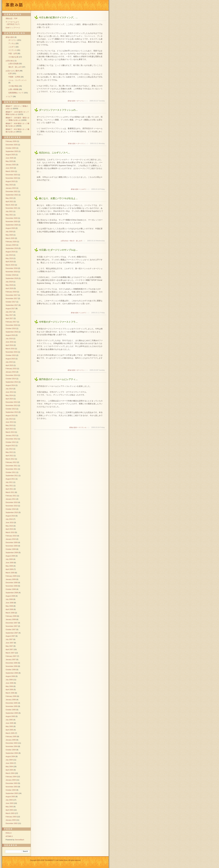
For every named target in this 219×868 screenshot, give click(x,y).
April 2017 (9, 318)
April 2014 (9, 399)
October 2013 (11, 409)
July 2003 (9, 800)
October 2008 (11, 589)
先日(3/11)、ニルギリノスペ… (54, 153)
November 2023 (12, 178)
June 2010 (10, 522)
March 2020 (10, 238)
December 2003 (12, 783)
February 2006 (11, 696)
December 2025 (12, 145)
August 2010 (10, 516)
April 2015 (9, 365)
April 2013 (9, 429)
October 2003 (11, 790)
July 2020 (9, 232)
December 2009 (12, 542)
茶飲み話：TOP (11, 18)
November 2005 (12, 706)
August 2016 (10, 335)
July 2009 (9, 559)
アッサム (12, 43)
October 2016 (11, 328)
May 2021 (9, 215)
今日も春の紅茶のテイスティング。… (58, 17)
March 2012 (10, 459)
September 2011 (12, 476)
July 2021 (9, 211)
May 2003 (9, 807)
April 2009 (9, 569)
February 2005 (11, 736)
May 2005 (9, 726)
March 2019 (10, 265)
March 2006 (10, 693)
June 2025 (10, 158)
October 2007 (11, 629)
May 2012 (9, 452)
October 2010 (11, 509)
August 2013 (10, 415)
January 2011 (11, 499)
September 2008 (12, 593)
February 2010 (11, 536)
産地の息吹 (10, 37)
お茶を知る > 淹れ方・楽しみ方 (71, 241)
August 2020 (10, 228)
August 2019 (10, 252)
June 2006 (10, 683)
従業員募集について (16, 93)
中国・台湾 (13, 53)
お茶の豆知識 (13, 64)
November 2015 (12, 352)
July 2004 (9, 760)
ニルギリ (12, 47)
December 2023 (12, 175)
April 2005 (9, 730)
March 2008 (10, 613)
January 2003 (11, 820)
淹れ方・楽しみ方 (15, 67)
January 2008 (11, 619)
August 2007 (10, 636)
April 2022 (9, 201)
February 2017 (11, 322)
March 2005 (10, 733)
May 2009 (9, 566)
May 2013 (9, 425)
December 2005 (12, 703)
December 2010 (12, 502)
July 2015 (9, 362)
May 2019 (9, 258)
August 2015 (10, 359)
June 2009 (10, 563)
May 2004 (9, 766)
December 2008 (12, 583)
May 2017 (9, 315)
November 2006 (12, 666)
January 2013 (11, 435)
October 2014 (11, 379)
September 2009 (12, 553)
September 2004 (12, 753)
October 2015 (11, 355)
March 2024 (10, 171)
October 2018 (11, 275)
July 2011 (9, 482)
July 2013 (9, 419)
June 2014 (10, 392)
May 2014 (9, 395)
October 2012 (11, 442)
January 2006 (11, 700)
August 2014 (10, 385)
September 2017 (12, 305)
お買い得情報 (13, 89)
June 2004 (10, 763)
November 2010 (12, 506)
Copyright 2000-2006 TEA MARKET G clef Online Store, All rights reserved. (55, 860)
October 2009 (11, 549)
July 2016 (9, 339)
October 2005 (11, 710)
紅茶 (10, 73)
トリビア (9, 96)
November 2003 (12, 787)
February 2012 (11, 462)
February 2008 (11, 616)
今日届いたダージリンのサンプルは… (58, 250)
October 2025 (11, 148)
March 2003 (10, 813)
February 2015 (11, 369)
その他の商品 (13, 86)
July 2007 (9, 639)
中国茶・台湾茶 (14, 77)
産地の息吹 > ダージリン (76, 101)
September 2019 (12, 248)
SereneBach (20, 840)
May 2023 (9, 185)
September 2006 (12, 673)
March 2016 (10, 349)
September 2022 (12, 195)
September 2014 (12, 382)
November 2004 (12, 746)
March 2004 (10, 773)
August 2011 (10, 479)
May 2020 (9, 235)
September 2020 (12, 225)
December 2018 (12, 268)
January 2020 (11, 245)
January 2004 (11, 780)
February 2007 (11, 656)
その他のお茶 (13, 57)
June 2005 (10, 723)
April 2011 (9, 489)
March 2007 (10, 653)
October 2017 (11, 302)
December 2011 (12, 466)
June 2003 (10, 803)
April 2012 (9, 456)
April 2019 (9, 262)
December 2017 (12, 295)
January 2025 (11, 165)
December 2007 (12, 623)
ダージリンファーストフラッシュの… (58, 110)
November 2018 (12, 272)
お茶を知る (10, 61)
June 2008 (10, 603)
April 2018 (9, 288)
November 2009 (12, 546)
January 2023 (11, 188)
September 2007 (12, 633)
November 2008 (12, 586)
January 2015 (11, 372)
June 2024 (10, 168)
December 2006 (12, 663)
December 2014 (12, 375)
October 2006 (11, 670)
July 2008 (9, 599)
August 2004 (10, 756)
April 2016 (9, 345)
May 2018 (9, 285)
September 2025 (12, 151)
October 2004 (11, 750)
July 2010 (9, 519)
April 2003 (9, 810)
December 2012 (12, 439)
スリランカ (13, 50)
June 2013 (10, 422)
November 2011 (12, 469)
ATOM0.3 (9, 836)
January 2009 (11, 579)
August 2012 (10, 446)
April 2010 (9, 529)
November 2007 (12, 626)
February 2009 (11, 576)
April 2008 (9, 609)
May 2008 (9, 606)
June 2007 (10, 643)
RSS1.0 (9, 833)
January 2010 (11, 539)
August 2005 (10, 716)
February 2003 (11, 817)
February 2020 (11, 242)
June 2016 (10, 342)
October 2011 (11, 472)
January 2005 (11, 740)
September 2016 (12, 332)
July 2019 (9, 255)
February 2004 (11, 777)
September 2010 (12, 512)
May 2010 (9, 526)
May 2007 (9, 646)
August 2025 (10, 155)
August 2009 (10, 556)
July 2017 (9, 312)
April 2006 (9, 690)
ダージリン (13, 40)
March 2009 (10, 573)
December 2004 (12, 743)
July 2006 (9, 680)
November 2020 (12, 221)
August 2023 (10, 181)
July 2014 (9, 389)
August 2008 (10, 596)
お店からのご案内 (12, 71)
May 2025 (9, 161)
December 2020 (12, 218)
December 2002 (12, 823)
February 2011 (11, 496)
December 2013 (12, 402)
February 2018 (11, 292)
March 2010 (10, 532)
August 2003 (10, 797)
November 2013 (12, 405)
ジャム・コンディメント (18, 80)
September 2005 (12, 713)
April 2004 (9, 770)
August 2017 (10, 308)
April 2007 (9, 649)
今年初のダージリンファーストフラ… (58, 322)
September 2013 (12, 412)
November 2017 (12, 298)
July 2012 (9, 449)
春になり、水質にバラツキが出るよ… (58, 198)
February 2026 (11, 141)
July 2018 (9, 282)
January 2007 (11, 659)
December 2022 (12, 191)
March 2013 (10, 432)
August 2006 (10, 676)
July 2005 (9, 720)
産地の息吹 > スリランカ (78, 427)
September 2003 (12, 793)
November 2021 (12, 208)
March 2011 (10, 492)
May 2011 (9, 486)
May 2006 (9, 686)
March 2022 (10, 205)
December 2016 (12, 325)
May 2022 (9, 198)
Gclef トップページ (13, 28)
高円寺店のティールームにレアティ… (58, 379)
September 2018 (12, 278)
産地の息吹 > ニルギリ (79, 189)
